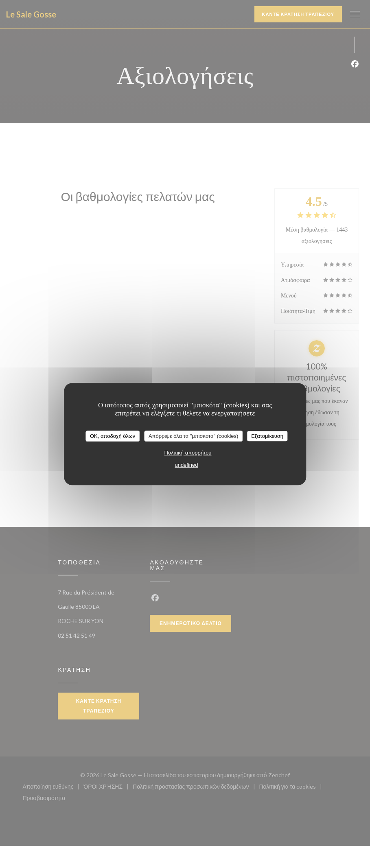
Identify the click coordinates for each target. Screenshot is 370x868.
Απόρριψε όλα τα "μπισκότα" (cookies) (194, 436)
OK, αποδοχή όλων (113, 436)
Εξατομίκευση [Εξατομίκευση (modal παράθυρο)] (267, 436)
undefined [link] (186, 465)
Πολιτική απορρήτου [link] (188, 453)
